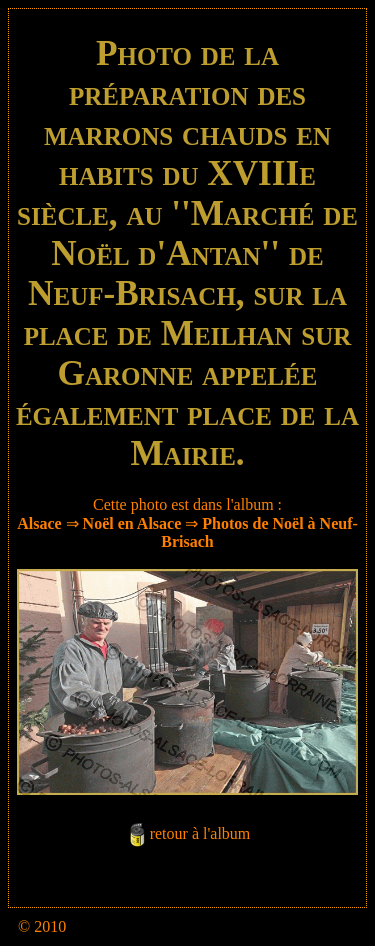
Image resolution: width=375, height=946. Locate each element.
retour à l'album (200, 833)
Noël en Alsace (132, 523)
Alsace (39, 523)
